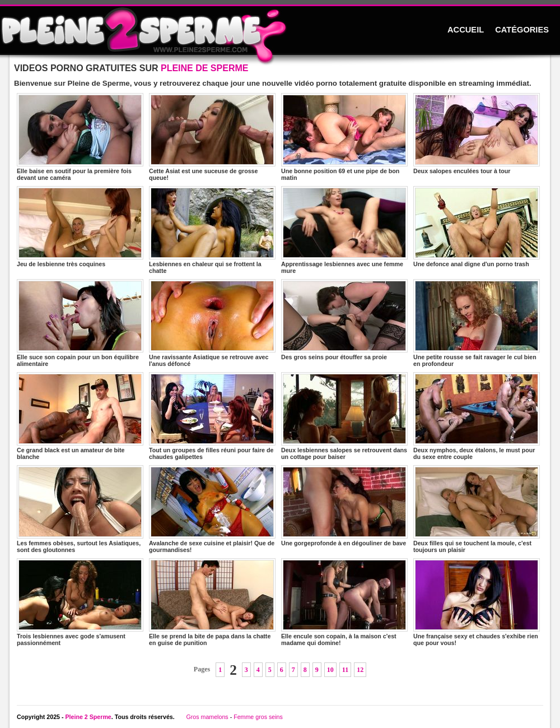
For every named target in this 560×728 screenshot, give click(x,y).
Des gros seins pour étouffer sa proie (344, 320)
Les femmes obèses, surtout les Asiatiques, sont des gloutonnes (80, 509)
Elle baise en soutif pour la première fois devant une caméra (80, 137)
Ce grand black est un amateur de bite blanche (80, 416)
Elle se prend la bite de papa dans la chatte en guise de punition (212, 602)
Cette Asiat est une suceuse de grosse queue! (212, 137)
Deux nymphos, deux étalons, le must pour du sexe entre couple (477, 416)
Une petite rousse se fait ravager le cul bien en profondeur (477, 323)
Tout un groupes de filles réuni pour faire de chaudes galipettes (212, 416)
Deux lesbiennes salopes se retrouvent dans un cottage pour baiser (344, 416)
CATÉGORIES (522, 30)
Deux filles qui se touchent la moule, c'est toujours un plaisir (477, 509)
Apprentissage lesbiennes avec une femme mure (344, 230)
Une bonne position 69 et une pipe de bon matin (344, 137)
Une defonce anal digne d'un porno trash (477, 227)
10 (330, 670)
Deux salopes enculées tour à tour (477, 134)
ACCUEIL (466, 30)
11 (345, 670)
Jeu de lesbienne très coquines (80, 227)
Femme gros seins (258, 717)
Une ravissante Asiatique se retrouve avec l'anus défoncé (212, 323)
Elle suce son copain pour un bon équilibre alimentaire (80, 323)
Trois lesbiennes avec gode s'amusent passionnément (80, 602)
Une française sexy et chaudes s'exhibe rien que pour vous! (477, 602)
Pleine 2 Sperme (88, 717)
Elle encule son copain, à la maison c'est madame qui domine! (344, 602)
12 (360, 670)
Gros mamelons (207, 717)
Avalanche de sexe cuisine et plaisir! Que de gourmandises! (212, 509)
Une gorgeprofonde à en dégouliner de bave (344, 506)
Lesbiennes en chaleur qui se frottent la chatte (212, 230)
